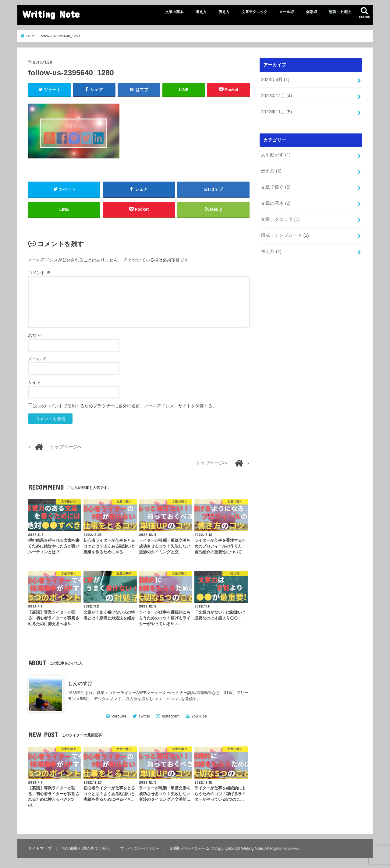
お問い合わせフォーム (190, 848)
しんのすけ (80, 683)
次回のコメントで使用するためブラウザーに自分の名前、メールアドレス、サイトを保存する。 (125, 406)
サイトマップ (40, 848)
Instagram (171, 716)
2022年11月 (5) (276, 112)
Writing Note (51, 14)
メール (37, 359)
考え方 (201, 12)
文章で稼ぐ (276, 187)
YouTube (199, 716)
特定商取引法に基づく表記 (86, 848)
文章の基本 (174, 12)
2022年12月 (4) (276, 96)
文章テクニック (254, 12)
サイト (34, 382)
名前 (35, 335)
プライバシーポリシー (140, 848)
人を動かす (276, 155)
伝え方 (224, 12)
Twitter (144, 716)
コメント (39, 273)
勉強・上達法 (340, 12)
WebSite (119, 716)
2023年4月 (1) (275, 80)
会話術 (311, 12)
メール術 (286, 12)
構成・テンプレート (285, 235)
